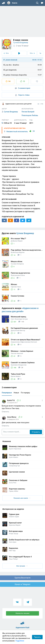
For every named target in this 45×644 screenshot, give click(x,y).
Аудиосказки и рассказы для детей (17, 104)
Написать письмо (23, 613)
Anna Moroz (12, 417)
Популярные (7, 393)
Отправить (36, 432)
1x (40, 53)
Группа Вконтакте (22, 578)
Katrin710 (11, 400)
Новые (16, 393)
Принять (37, 637)
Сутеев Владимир (21, 43)
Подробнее (20, 641)
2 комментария (23, 88)
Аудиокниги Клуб (22, 622)
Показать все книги (22, 498)
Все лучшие (22, 566)
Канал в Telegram (23, 584)
